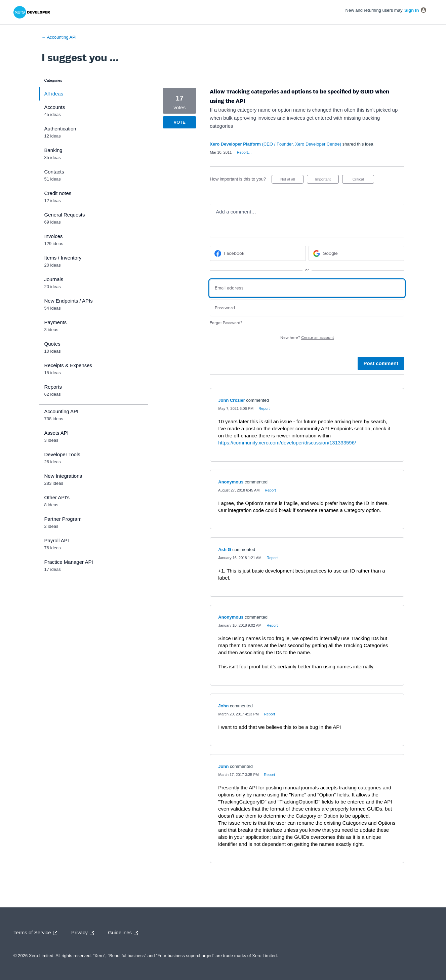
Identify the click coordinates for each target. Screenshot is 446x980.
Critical (363, 180)
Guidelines (125, 933)
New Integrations (63, 476)
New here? (307, 338)
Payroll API (57, 540)
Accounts (55, 107)
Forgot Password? (226, 323)
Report (264, 408)
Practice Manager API (69, 562)
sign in (412, 10)
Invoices (54, 236)
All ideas (54, 94)
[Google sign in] (356, 253)
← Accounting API (59, 37)
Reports (53, 387)
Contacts (54, 172)
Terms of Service (37, 933)
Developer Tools (62, 454)
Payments (56, 322)
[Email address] (307, 288)
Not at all (292, 180)
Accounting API (62, 411)
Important (327, 180)
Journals (54, 279)
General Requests (65, 215)
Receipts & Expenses (68, 365)
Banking (53, 150)
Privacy (84, 933)
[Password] (307, 308)
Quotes (52, 344)
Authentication (60, 129)
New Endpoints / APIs (69, 301)
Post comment (381, 363)
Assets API (57, 433)
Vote (180, 122)
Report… (244, 152)
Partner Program (63, 519)
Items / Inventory (63, 258)
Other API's (57, 497)
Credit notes (58, 193)
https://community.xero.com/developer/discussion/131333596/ (287, 443)
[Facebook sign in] (258, 253)
